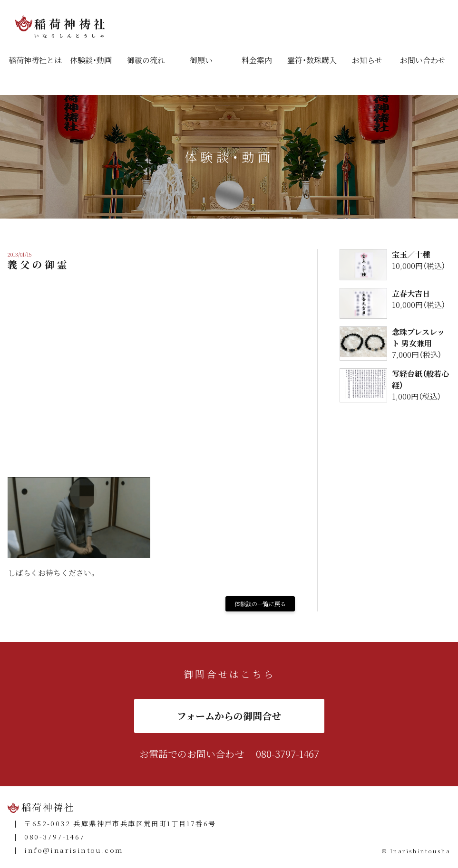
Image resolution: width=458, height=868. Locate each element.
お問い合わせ (423, 60)
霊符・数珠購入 (312, 60)
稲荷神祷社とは (35, 60)
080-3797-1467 (287, 754)
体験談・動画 (91, 60)
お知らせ (367, 60)
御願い (201, 60)
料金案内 (257, 60)
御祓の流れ (146, 60)
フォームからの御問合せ (229, 716)
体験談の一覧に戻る (260, 604)
